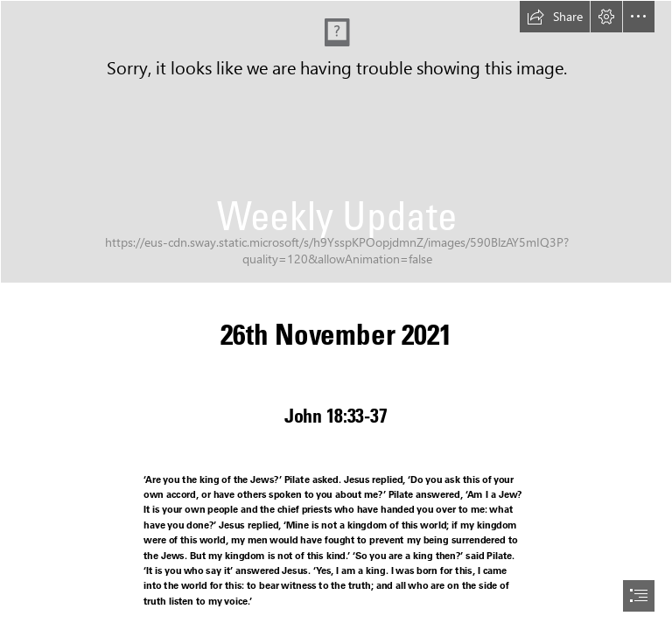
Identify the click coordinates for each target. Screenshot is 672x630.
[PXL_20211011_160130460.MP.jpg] (336, 142)
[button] (555, 17)
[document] (336, 315)
